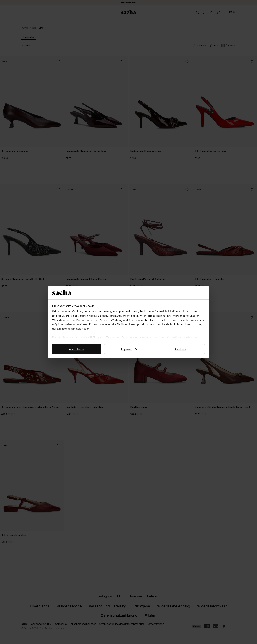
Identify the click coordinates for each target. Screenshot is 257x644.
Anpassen (129, 349)
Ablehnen (180, 349)
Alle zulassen (77, 349)
